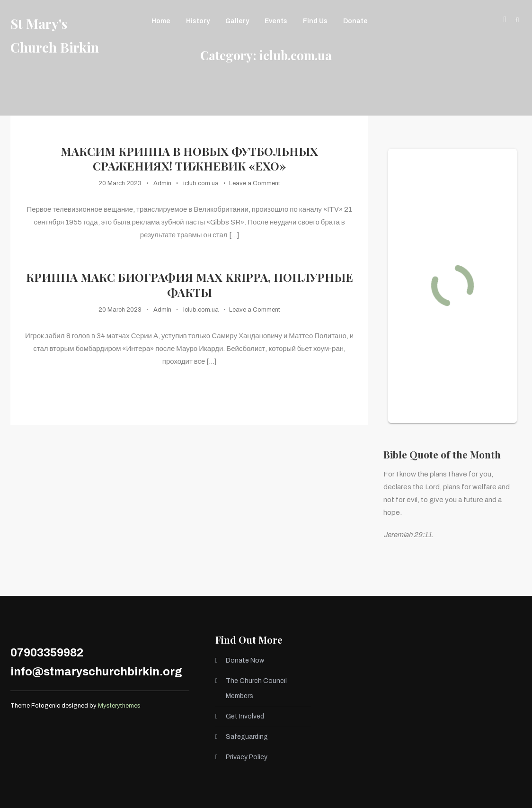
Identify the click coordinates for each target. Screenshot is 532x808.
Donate (355, 21)
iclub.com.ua (201, 183)
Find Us (315, 21)
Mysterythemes (119, 706)
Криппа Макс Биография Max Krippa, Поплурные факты (190, 285)
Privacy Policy (247, 757)
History (198, 21)
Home (161, 21)
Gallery (237, 21)
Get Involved (245, 716)
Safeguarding (247, 737)
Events (276, 21)
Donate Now (245, 660)
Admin (162, 183)
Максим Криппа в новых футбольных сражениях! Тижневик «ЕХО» (189, 159)
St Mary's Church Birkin (55, 35)
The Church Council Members (256, 688)
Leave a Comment (255, 183)
